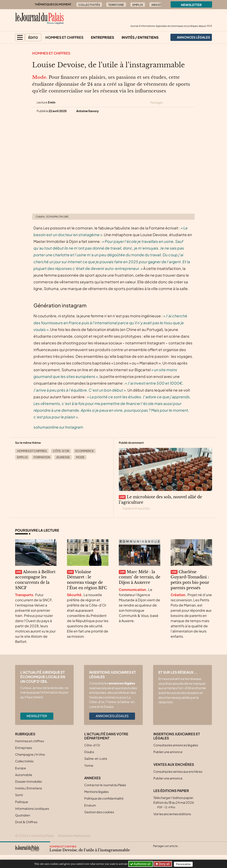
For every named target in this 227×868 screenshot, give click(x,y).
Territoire (116, 5)
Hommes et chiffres (64, 37)
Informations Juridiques (32, 808)
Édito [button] (33, 37)
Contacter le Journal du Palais (105, 785)
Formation (42, 457)
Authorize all (141, 864)
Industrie (159, 5)
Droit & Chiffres (26, 822)
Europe (21, 768)
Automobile (24, 775)
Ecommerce (85, 451)
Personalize (184, 864)
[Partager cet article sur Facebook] (177, 103)
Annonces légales (112, 716)
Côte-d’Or (61, 451)
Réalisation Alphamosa (74, 836)
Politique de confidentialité (104, 798)
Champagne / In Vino (30, 754)
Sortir (19, 795)
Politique (22, 802)
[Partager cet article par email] (192, 103)
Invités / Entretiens (140, 37)
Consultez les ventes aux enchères (178, 771)
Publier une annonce (168, 752)
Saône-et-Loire (96, 758)
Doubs (89, 752)
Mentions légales (96, 792)
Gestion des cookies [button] (99, 812)
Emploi (138, 5)
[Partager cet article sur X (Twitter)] (169, 103)
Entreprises (102, 37)
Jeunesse (63, 457)
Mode (80, 457)
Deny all (164, 864)
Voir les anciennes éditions (172, 814)
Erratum (90, 805)
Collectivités (89, 5)
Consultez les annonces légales (176, 745)
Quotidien (23, 815)
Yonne (89, 765)
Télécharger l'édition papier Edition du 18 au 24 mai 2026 (174, 802)
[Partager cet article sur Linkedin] (184, 103)
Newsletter (191, 5)
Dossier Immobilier (29, 781)
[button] (20, 37)
